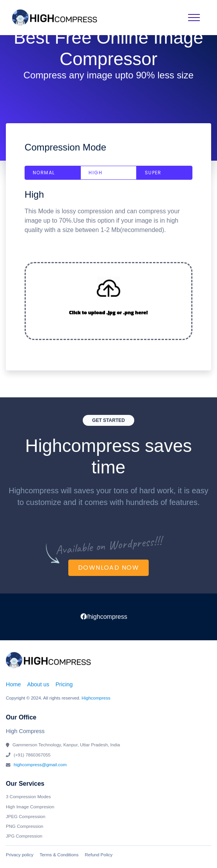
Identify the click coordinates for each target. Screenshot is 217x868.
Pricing (64, 684)
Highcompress (96, 698)
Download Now (108, 568)
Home (13, 684)
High (95, 173)
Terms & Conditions (59, 855)
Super (153, 173)
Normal (44, 173)
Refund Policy (99, 855)
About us (38, 684)
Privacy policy (20, 855)
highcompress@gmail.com (40, 765)
